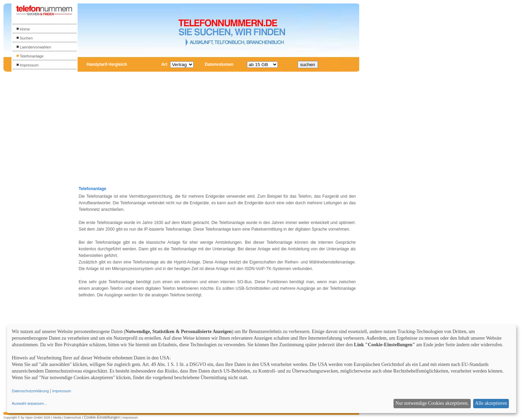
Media (57, 418)
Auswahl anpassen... (29, 403)
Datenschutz (73, 418)
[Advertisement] (44, 180)
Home (23, 29)
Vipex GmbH (34, 418)
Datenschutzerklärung (30, 391)
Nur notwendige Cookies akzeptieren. (432, 403)
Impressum (27, 65)
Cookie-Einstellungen (102, 417)
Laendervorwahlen (34, 47)
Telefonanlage (30, 56)
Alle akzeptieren (491, 403)
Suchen (24, 38)
